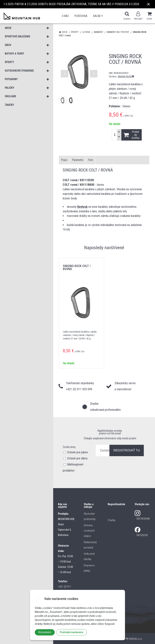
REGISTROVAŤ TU (127, 450)
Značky (112, 520)
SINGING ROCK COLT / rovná (77, 267)
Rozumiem (45, 632)
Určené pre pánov (78, 452)
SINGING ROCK (126, 77)
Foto (91, 160)
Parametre (78, 160)
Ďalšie (98, 16)
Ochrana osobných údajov (89, 531)
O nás (65, 16)
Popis (64, 160)
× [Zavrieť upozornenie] (149, 4)
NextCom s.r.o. (135, 638)
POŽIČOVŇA (81, 16)
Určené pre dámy (77, 458)
